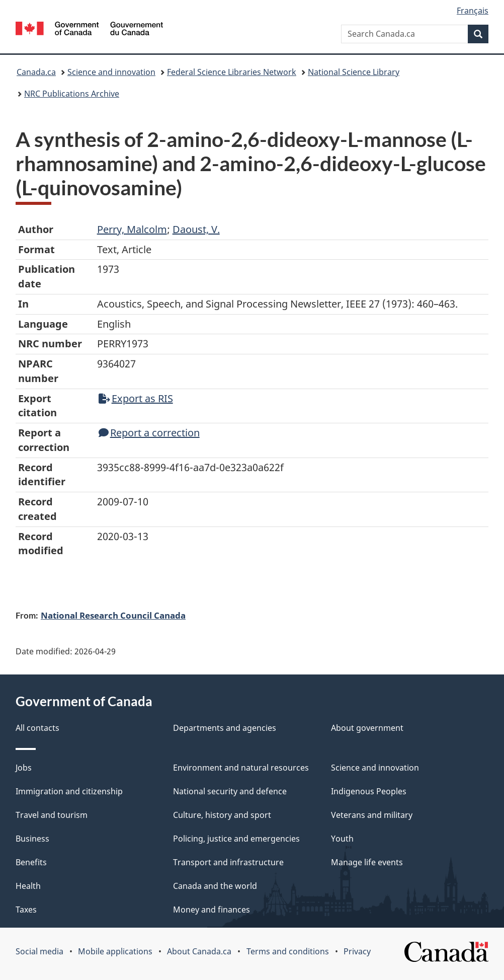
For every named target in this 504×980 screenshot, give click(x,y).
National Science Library (354, 72)
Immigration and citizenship (69, 791)
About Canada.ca (199, 951)
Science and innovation (111, 72)
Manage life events (367, 862)
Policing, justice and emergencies (236, 839)
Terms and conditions (288, 951)
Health (28, 886)
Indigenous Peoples (369, 791)
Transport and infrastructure (228, 862)
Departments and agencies (225, 728)
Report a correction (149, 433)
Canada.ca (36, 72)
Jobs (24, 768)
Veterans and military (372, 815)
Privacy (357, 951)
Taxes (26, 910)
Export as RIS (136, 398)
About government (367, 728)
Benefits (31, 862)
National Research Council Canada (113, 615)
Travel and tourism (52, 815)
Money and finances (212, 910)
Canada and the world (215, 886)
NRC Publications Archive (72, 94)
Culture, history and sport (222, 815)
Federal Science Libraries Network (232, 72)
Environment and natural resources (241, 768)
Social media (39, 951)
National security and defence (230, 791)
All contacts (37, 728)
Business (32, 839)
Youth (342, 839)
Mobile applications (115, 951)
